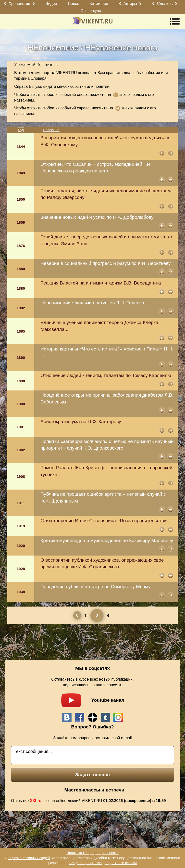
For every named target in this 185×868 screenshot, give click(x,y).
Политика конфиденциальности (92, 853)
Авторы (130, 4)
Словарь (165, 4)
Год (21, 130)
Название (51, 130)
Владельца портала (86, 863)
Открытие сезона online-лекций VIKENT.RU (88, 801)
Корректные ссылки (121, 863)
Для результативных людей (27, 858)
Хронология (19, 4)
